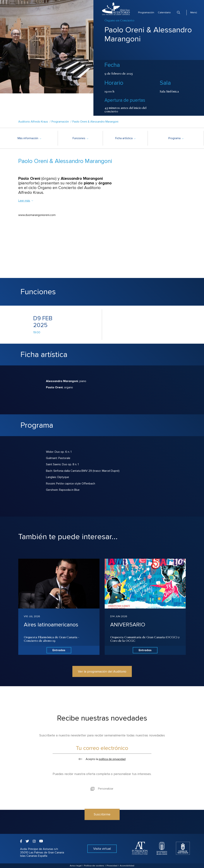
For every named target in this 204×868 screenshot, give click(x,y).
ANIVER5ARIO (128, 625)
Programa (176, 138)
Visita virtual (102, 849)
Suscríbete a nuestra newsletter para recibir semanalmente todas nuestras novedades (102, 735)
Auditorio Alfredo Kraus (33, 122)
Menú (194, 12)
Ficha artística (125, 138)
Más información (29, 138)
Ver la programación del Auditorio (102, 671)
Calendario (164, 12)
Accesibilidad (127, 866)
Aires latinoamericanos (51, 625)
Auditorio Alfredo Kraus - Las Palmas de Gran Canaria (116, 9)
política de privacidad (112, 759)
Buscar (179, 12)
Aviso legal (76, 866)
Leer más (26, 201)
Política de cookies (94, 866)
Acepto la (102, 759)
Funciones (80, 138)
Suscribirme (102, 814)
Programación (146, 12)
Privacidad (112, 866)
